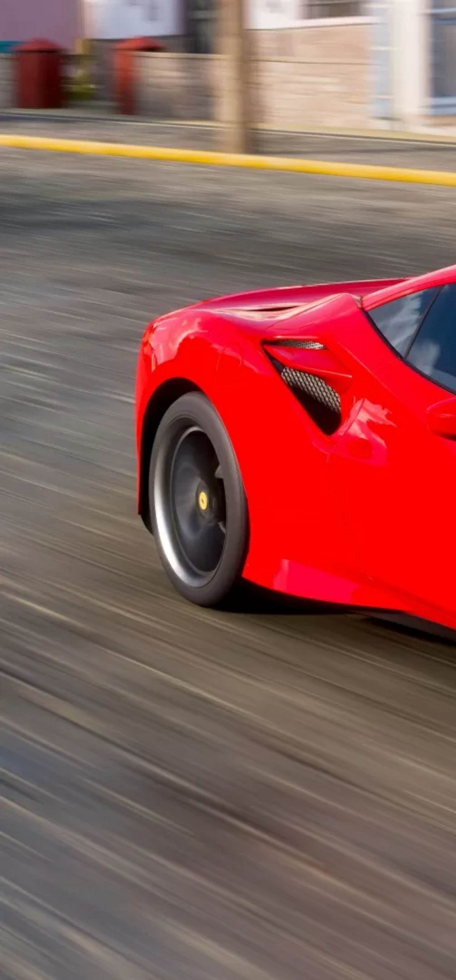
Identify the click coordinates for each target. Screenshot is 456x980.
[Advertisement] (170, 155)
